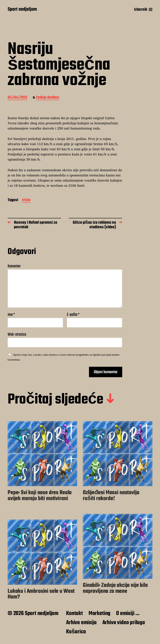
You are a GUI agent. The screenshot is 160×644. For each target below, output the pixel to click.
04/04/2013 (17, 98)
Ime (11, 315)
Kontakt (74, 613)
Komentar (14, 266)
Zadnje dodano (47, 98)
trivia (26, 200)
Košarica (76, 632)
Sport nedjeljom (22, 10)
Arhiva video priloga (124, 623)
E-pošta (73, 315)
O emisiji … (128, 613)
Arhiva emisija (81, 623)
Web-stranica (17, 334)
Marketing (99, 613)
